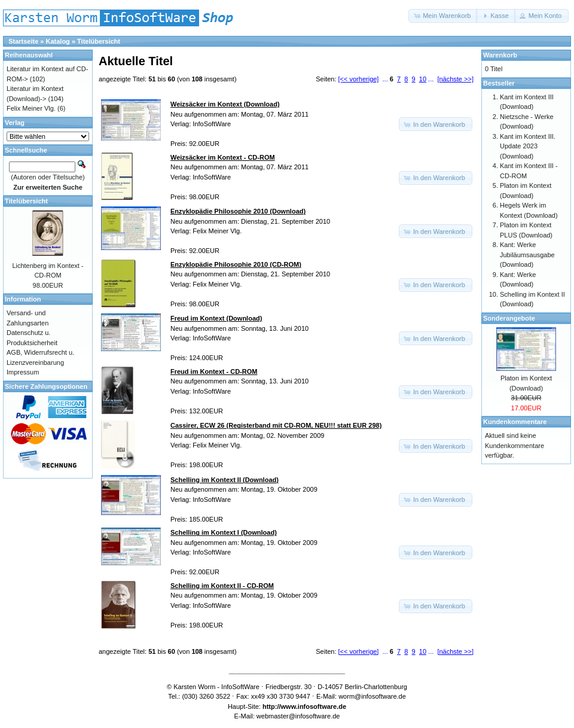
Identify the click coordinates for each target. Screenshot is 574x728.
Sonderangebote (509, 318)
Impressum (23, 372)
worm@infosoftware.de (372, 696)
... (385, 79)
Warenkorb (500, 55)
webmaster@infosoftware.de (298, 716)
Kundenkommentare (515, 422)
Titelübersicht (99, 41)
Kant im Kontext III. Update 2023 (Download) (528, 146)
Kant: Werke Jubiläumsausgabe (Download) (527, 255)
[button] (443, 16)
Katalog (58, 41)
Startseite (23, 41)
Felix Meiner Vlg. (31, 108)
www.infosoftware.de (314, 706)
